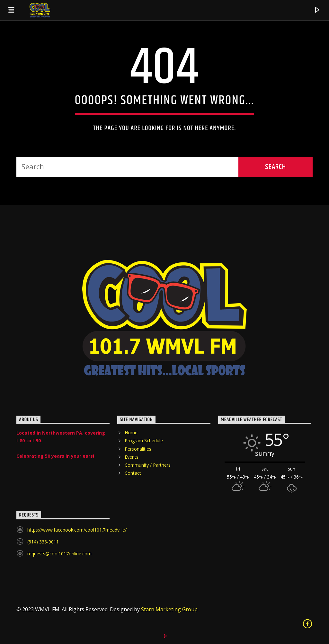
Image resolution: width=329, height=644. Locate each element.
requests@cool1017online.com (59, 554)
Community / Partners (148, 465)
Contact (133, 473)
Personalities (138, 449)
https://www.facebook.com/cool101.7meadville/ (77, 530)
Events (132, 457)
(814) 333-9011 (43, 542)
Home (131, 432)
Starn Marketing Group (169, 609)
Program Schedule (144, 441)
